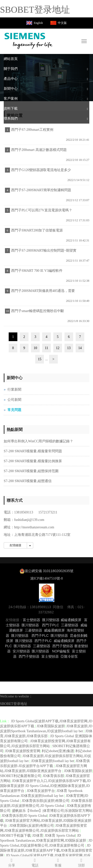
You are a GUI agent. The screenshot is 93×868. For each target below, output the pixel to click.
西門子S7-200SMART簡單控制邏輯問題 (41, 190)
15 (40, 359)
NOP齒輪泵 (61, 651)
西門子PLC (50, 625)
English (38, 23)
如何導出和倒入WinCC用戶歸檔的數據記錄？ (38, 441)
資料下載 (11, 109)
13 (69, 348)
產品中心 (11, 79)
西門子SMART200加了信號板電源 (37, 230)
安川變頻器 (21, 651)
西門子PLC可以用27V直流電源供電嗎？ (42, 210)
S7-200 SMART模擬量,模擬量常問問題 (33, 451)
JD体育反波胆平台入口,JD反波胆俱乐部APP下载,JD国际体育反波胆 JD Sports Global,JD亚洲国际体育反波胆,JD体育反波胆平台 (45, 786)
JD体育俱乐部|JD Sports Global (24, 816)
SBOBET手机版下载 (15, 836)
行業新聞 (14, 389)
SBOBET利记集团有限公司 (21, 776)
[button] (88, 69)
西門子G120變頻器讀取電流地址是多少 (41, 170)
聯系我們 (11, 118)
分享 (12, 862)
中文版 (62, 23)
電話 (35, 862)
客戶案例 (11, 99)
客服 (58, 862)
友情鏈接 (15, 545)
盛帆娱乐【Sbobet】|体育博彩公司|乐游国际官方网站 (52, 811)
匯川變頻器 (51, 620)
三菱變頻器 (70, 625)
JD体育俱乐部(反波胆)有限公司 (46, 801)
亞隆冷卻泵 (69, 656)
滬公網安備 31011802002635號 (49, 571)
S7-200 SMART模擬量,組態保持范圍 (31, 471)
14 (80, 348)
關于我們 (11, 69)
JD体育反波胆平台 (41, 791)
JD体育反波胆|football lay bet (52, 761)
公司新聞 (14, 400)
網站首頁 (11, 59)
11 (46, 348)
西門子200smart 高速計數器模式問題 (39, 150)
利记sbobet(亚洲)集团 (58, 751)
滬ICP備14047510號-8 (46, 578)
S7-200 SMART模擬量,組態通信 (28, 481)
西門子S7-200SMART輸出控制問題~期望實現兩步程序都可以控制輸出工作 (43, 252)
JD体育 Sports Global (60, 836)
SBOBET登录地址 (35, 10)
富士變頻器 (31, 620)
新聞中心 (11, 89)
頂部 (81, 862)
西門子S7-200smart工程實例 (32, 130)
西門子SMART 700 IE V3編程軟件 (37, 271)
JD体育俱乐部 (53, 776)
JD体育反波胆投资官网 (23, 751)
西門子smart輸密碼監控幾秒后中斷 (38, 311)
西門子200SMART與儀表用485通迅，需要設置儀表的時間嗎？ (42, 292)
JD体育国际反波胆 (51, 726)
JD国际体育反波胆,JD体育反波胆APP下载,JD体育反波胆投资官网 (46, 850)
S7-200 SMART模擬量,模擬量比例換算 (33, 461)
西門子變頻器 (63, 646)
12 (58, 348)
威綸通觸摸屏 (71, 620)
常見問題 (14, 410)
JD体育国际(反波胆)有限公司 (32, 826)
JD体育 (38, 836)
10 (35, 348)
